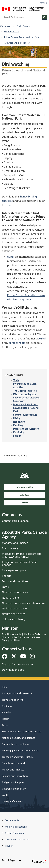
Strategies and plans (14, 570)
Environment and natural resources (22, 731)
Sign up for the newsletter (18, 664)
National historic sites (15, 592)
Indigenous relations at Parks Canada (20, 563)
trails (10, 205)
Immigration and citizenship (18, 693)
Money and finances (13, 770)
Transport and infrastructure (18, 757)
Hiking (17, 418)
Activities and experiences (17, 43)
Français (43, 3)
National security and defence (19, 738)
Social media (12, 820)
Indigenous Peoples (13, 782)
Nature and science (14, 614)
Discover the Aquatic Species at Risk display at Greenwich (27, 397)
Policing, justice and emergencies (21, 751)
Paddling (18, 425)
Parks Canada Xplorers (26, 429)
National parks (11, 32)
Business (7, 706)
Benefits (7, 712)
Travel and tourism (12, 700)
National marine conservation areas (24, 603)
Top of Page (12, 860)
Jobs (4, 687)
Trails (16, 380)
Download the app (13, 670)
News (5, 587)
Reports (7, 576)
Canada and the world (14, 763)
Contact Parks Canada (15, 521)
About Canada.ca (14, 833)
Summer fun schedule (25, 415)
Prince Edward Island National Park (22, 37)
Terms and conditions (15, 581)
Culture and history (14, 619)
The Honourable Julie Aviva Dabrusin (24, 637)
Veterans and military (14, 789)
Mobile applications (16, 827)
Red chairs (19, 422)
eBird (10, 257)
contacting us (17, 343)
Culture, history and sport (16, 744)
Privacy (9, 846)
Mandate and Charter (15, 543)
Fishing (17, 436)
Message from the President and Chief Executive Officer (22, 555)
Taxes (5, 725)
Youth (5, 795)
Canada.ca (5, 26)
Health (6, 719)
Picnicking (19, 432)
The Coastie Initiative (25, 391)
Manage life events (12, 801)
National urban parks (15, 608)
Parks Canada (24, 26)
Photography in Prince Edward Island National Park (26, 408)
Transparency (10, 548)
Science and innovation (15, 776)
